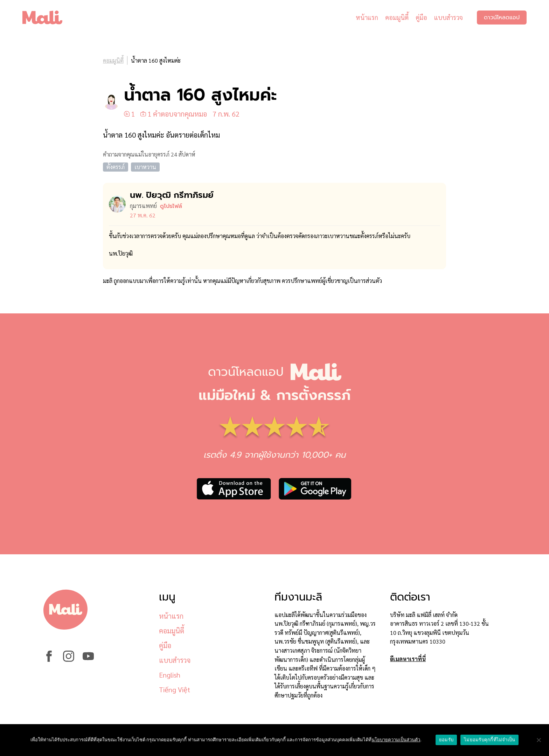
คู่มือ (421, 17)
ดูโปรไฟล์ (171, 206)
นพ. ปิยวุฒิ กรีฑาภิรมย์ (172, 195)
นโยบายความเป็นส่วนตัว (396, 740)
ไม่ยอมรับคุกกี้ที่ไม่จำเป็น (489, 740)
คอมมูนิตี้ (397, 17)
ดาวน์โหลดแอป (502, 18)
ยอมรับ (446, 740)
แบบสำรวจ (449, 17)
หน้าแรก (367, 17)
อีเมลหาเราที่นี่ (408, 659)
